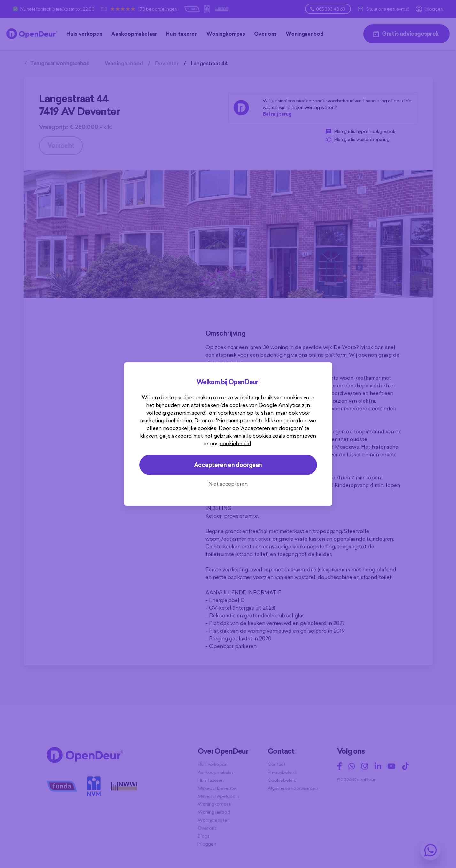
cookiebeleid (236, 443)
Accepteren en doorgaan (228, 465)
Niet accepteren (228, 484)
